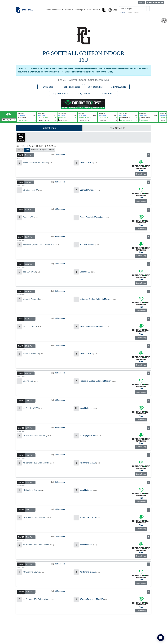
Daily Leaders (84, 94)
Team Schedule (117, 128)
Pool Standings (95, 87)
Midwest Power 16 (88, 190)
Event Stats (107, 94)
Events (137, 13)
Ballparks (35, 150)
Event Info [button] (48, 87)
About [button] (96, 10)
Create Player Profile (155, 2)
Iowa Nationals (86, 408)
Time (27, 150)
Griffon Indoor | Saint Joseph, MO (89, 80)
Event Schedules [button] (54, 10)
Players (122, 13)
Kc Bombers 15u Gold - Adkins (36, 463)
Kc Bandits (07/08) (31, 408)
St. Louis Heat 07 (30, 190)
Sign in (142, 2)
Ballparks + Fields (47, 150)
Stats (89, 10)
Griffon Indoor (60, 155)
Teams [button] (68, 10)
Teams (130, 13)
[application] (161, 638)
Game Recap (21, 115)
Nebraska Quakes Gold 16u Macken (39, 245)
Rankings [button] (79, 10)
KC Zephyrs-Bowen (88, 436)
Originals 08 (28, 217)
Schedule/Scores (72, 87)
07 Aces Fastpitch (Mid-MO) (35, 436)
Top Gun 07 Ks (86, 163)
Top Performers (60, 94)
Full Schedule (49, 128)
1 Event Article (119, 87)
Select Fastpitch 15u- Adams (35, 163)
